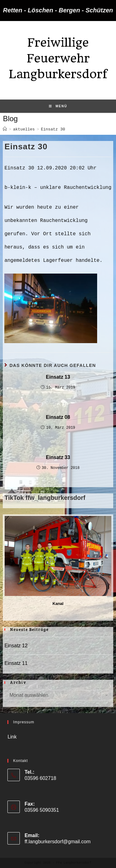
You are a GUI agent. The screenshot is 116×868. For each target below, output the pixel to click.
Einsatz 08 (58, 417)
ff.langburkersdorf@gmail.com (57, 842)
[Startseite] (5, 129)
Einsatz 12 (16, 646)
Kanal (58, 604)
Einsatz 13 (58, 377)
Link (12, 737)
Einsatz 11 (16, 663)
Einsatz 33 (58, 457)
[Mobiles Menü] (58, 106)
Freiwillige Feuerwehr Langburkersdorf (58, 58)
